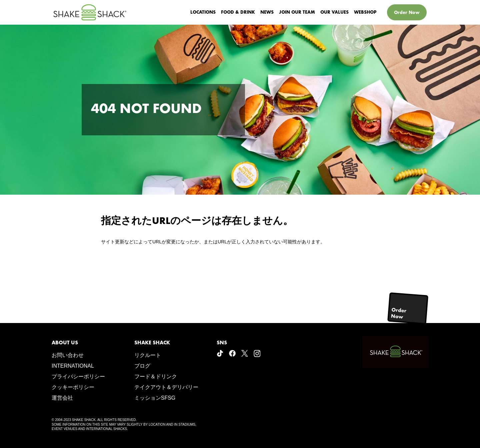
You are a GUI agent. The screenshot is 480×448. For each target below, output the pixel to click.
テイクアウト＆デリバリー (166, 387)
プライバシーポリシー (78, 376)
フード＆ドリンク (156, 376)
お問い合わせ (68, 355)
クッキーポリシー (73, 387)
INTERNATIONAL (73, 366)
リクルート (148, 355)
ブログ (142, 366)
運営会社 (62, 398)
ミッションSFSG (155, 398)
